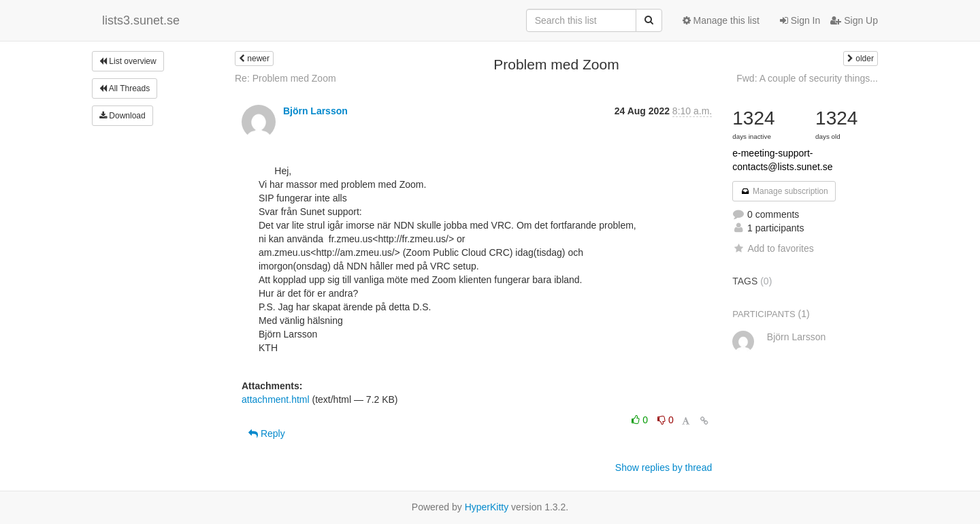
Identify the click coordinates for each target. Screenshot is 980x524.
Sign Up (854, 20)
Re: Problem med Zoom (285, 78)
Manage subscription (784, 191)
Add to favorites (773, 248)
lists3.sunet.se (141, 20)
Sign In (800, 20)
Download (122, 116)
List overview (128, 61)
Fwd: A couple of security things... (807, 78)
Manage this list (721, 20)
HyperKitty (487, 507)
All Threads (125, 88)
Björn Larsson (315, 111)
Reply (267, 433)
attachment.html (276, 399)
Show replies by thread (664, 468)
